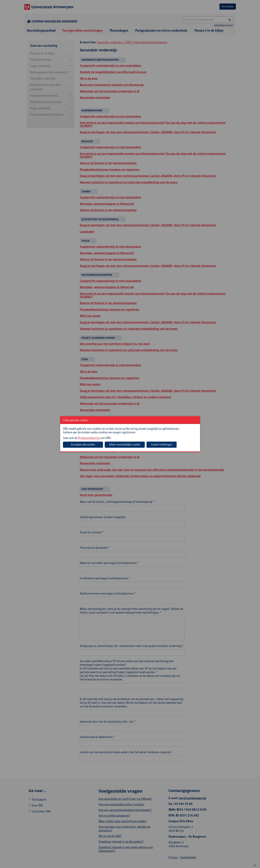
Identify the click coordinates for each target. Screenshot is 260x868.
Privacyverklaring (89, 438)
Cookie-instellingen (162, 444)
